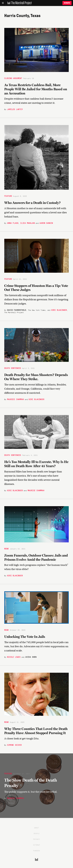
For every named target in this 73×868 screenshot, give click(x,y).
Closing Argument (13, 78)
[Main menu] (3, 3)
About (36, 828)
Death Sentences (13, 368)
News (6, 549)
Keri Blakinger (59, 310)
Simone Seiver (14, 745)
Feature (8, 196)
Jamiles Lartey (15, 109)
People (37, 833)
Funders (36, 851)
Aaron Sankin (46, 223)
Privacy (36, 839)
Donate (67, 3)
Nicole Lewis (14, 657)
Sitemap (36, 845)
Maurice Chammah (15, 399)
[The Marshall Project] (19, 3)
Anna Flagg (13, 223)
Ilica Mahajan (27, 223)
